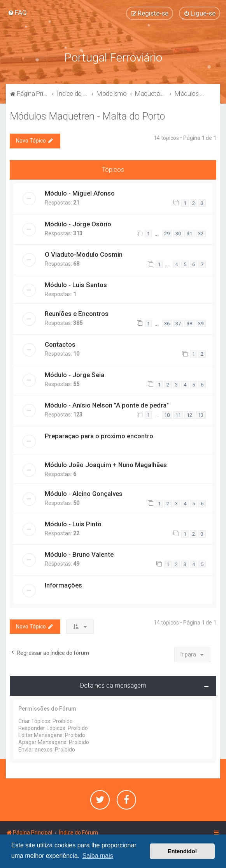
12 (189, 415)
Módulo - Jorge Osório (78, 224)
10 (167, 415)
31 (189, 234)
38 (189, 324)
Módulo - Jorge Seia (74, 375)
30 (178, 234)
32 (201, 234)
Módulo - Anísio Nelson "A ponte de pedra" (107, 405)
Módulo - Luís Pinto (73, 524)
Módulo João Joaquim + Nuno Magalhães (106, 465)
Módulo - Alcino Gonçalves (84, 494)
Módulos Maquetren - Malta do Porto (87, 116)
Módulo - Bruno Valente (79, 554)
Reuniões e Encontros (77, 314)
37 (178, 324)
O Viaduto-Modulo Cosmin (84, 254)
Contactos (60, 344)
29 (167, 234)
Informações (63, 585)
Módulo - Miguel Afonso (80, 193)
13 (201, 415)
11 (178, 415)
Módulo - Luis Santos (76, 285)
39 (201, 324)
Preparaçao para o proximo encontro (99, 436)
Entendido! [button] (182, 851)
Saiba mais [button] (98, 856)
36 (167, 324)
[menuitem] (17, 12)
